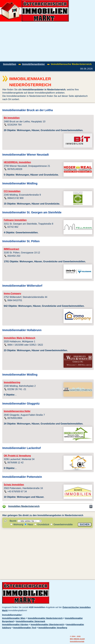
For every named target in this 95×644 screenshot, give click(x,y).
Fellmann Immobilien (15, 220)
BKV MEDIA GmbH (77, 639)
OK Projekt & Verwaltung (17, 456)
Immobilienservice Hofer (17, 411)
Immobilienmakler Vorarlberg (53, 628)
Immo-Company (12, 293)
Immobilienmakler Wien (14, 618)
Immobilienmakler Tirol (25, 628)
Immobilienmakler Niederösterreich (45, 618)
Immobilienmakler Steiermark (31, 621)
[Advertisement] (61, 42)
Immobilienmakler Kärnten (15, 624)
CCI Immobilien (12, 191)
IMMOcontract (11, 249)
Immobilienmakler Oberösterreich (47, 624)
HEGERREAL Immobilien (17, 162)
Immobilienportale (77, 641)
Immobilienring (12, 382)
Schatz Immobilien (14, 485)
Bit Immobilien (12, 118)
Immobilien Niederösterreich (24, 506)
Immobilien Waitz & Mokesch (19, 338)
